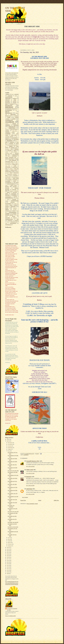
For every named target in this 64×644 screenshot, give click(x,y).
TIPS (18, 219)
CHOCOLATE (12, 126)
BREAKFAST (9, 113)
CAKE (9, 117)
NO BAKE (9, 180)
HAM (9, 156)
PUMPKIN (14, 195)
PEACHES (7, 188)
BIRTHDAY (9, 107)
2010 (12, 94)
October (10, 446)
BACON (15, 101)
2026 (8, 439)
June (9, 538)
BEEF (6, 104)
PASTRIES (15, 187)
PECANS (14, 189)
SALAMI (7, 201)
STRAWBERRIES (13, 212)
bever (17, 104)
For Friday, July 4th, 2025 (13, 527)
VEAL (6, 223)
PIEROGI (11, 191)
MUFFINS (15, 175)
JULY (13, 163)
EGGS (17, 143)
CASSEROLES (9, 120)
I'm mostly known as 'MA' (12, 609)
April (9, 541)
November (10, 444)
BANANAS (8, 103)
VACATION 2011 (14, 222)
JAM (16, 162)
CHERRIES (8, 125)
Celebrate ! (7, 124)
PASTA (7, 187)
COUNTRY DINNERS (9, 136)
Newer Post (23, 500)
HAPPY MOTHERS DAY (11, 157)
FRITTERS (9, 150)
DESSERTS (10, 141)
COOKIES (8, 134)
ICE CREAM (13, 160)
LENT (6, 169)
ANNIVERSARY (9, 97)
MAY (13, 171)
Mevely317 (29, 477)
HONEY (17, 159)
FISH (12, 149)
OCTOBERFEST (8, 182)
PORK (7, 194)
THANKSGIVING (9, 219)
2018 (8, 557)
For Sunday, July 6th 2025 (13, 522)
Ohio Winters (16, 182)
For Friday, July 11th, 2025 (13, 512)
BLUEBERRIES (9, 110)
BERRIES (12, 104)
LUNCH (11, 169)
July (9, 451)
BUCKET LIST (8, 116)
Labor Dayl (8, 166)
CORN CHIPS (14, 135)
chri (6, 128)
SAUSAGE (13, 202)
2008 (8, 574)
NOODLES (15, 180)
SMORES (7, 207)
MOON (10, 176)
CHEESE (14, 124)
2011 (8, 569)
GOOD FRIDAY (14, 152)
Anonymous (29, 489)
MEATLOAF (16, 173)
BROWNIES (13, 114)
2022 (8, 551)
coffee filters (15, 131)
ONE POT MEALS (11, 184)
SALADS (14, 199)
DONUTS (12, 142)
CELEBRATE (10, 122)
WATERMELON (8, 225)
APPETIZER (8, 98)
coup (16, 136)
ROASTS (17, 198)
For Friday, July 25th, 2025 (13, 471)
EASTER (11, 143)
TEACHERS (8, 218)
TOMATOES (10, 221)
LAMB (15, 166)
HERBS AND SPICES (9, 159)
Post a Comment (25, 497)
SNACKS (13, 206)
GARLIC (7, 152)
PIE (6, 191)
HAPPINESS (14, 156)
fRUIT (15, 150)
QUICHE (15, 196)
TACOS (14, 216)
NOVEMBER (8, 181)
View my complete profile (10, 616)
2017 (8, 559)
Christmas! (7, 129)
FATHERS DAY (14, 148)
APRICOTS (7, 100)
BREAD (7, 112)
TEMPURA (15, 218)
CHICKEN (16, 125)
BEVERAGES (9, 105)
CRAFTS (7, 138)
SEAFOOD (8, 204)
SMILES (16, 205)
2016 (8, 561)
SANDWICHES (15, 201)
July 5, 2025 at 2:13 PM (30, 473)
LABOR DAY (15, 164)
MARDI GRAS (8, 171)
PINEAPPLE (17, 191)
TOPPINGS (16, 221)
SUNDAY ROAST (9, 215)
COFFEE (7, 131)
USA (8, 222)
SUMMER (7, 214)
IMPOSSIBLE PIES (9, 162)
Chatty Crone (30, 470)
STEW (14, 211)
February (10, 544)
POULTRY (7, 195)
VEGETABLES (13, 223)
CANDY (13, 119)
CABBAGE (16, 116)
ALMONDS (10, 96)
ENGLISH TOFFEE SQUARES (12, 145)
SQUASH (15, 209)
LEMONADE (15, 167)
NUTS (15, 181)
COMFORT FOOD (10, 132)
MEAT (11, 173)
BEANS (15, 103)
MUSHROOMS (8, 177)
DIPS (6, 142)
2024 (8, 547)
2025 (8, 441)
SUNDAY (14, 214)
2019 (8, 556)
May (9, 539)
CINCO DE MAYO (14, 129)
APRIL (15, 100)
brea (16, 110)
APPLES (15, 98)
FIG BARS (7, 149)
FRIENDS (17, 149)
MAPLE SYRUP (14, 170)
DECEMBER (16, 139)
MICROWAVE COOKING (12, 174)
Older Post (56, 500)
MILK (6, 175)
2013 (8, 565)
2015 (8, 562)
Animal (16, 96)
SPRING (7, 209)
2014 (8, 564)
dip (17, 141)
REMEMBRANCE (9, 198)
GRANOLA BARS (9, 153)
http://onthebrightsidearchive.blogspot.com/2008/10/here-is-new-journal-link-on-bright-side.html (12, 583)
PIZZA (8, 192)
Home (40, 500)
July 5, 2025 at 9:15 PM (30, 494)
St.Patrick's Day (8, 211)
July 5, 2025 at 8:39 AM (30, 466)
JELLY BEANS (8, 163)
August (10, 449)
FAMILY (11, 146)
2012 (8, 567)
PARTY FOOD (14, 185)
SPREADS (15, 208)
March (9, 542)
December (10, 443)
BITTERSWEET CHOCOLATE (11, 109)
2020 (8, 554)
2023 (8, 549)
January (10, 546)
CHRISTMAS (12, 128)
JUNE (16, 163)
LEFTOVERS (8, 167)
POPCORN (15, 192)
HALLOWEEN (16, 155)
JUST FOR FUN (8, 164)
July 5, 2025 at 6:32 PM (30, 485)
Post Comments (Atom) (32, 504)
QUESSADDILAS (8, 197)
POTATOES (14, 194)
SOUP (7, 208)
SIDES (11, 205)
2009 (8, 572)
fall (6, 146)
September (10, 448)
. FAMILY (7, 94)
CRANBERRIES (14, 138)
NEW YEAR (16, 178)
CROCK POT (8, 139)
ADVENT (17, 94)
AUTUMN (7, 101)
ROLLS (8, 199)
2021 (8, 552)
